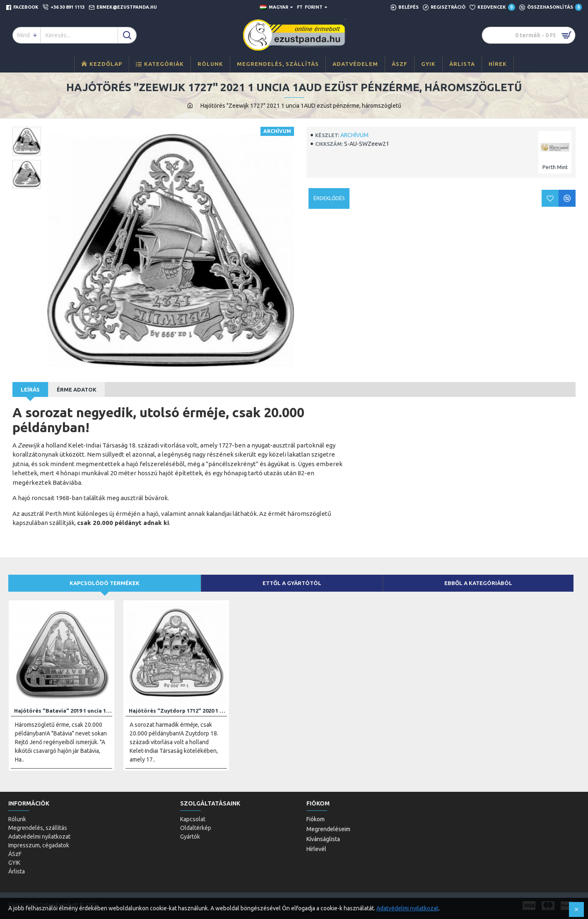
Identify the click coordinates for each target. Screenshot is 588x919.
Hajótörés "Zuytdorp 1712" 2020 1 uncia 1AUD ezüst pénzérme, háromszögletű (178, 711)
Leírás (30, 389)
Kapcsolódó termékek (105, 583)
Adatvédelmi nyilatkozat (407, 908)
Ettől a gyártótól (292, 583)
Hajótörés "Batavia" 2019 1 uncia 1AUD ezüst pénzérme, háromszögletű (63, 711)
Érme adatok (77, 389)
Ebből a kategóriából (478, 583)
